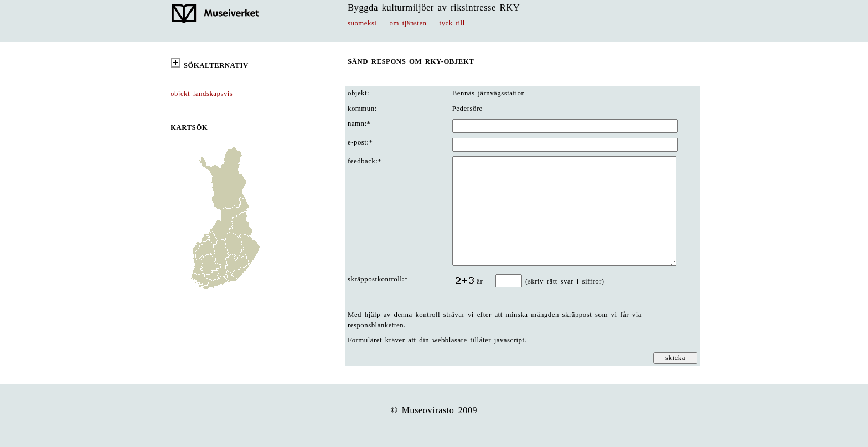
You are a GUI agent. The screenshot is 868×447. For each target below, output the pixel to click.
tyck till (452, 23)
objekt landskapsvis (201, 94)
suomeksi (362, 23)
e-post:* (360, 142)
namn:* (359, 124)
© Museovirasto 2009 (434, 410)
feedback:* (365, 161)
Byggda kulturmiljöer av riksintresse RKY (434, 7)
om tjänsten (408, 23)
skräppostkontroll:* (378, 279)
